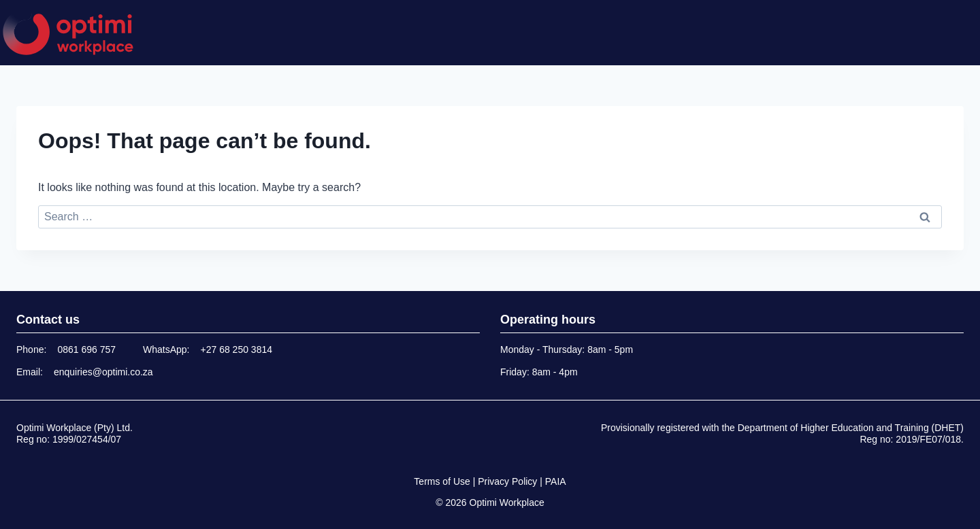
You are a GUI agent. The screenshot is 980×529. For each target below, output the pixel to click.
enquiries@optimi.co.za (103, 372)
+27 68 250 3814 (237, 349)
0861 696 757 (86, 349)
